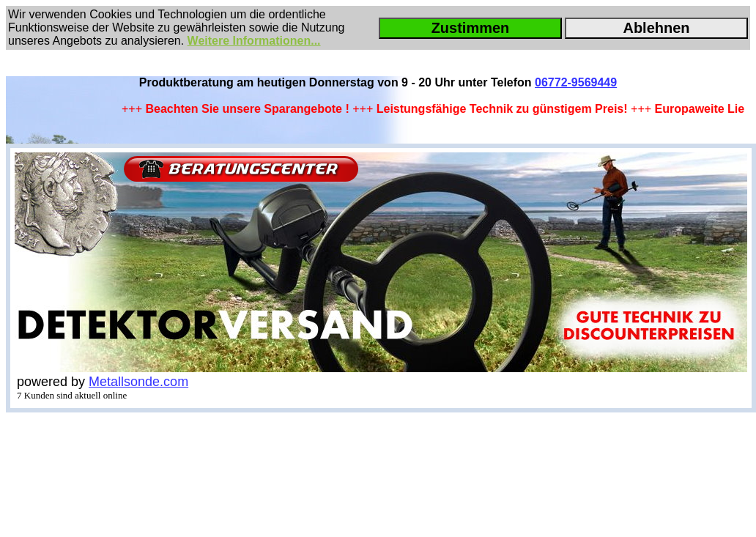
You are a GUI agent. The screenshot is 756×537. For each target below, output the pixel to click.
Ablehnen (656, 28)
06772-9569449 (576, 82)
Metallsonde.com (138, 382)
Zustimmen (471, 28)
